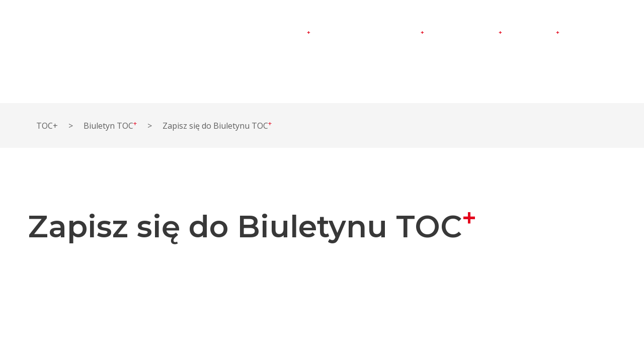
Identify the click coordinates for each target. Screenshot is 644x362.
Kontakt (590, 33)
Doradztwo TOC (471, 34)
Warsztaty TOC (394, 34)
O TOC (338, 33)
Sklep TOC (538, 34)
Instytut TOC (285, 34)
